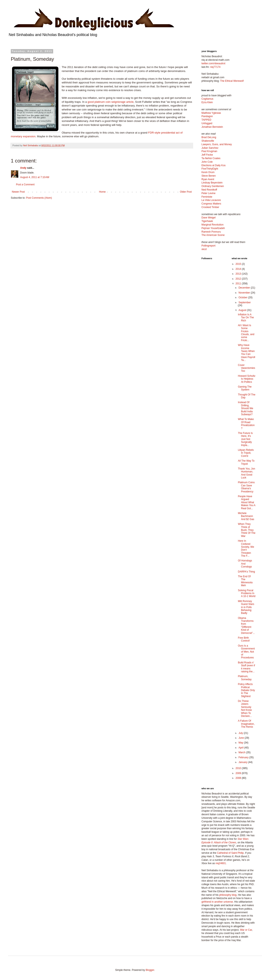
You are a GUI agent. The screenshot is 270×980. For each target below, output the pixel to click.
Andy (23, 168)
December (245, 288)
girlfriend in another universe (217, 902)
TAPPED (206, 120)
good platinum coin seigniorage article (111, 102)
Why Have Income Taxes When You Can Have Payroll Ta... (246, 353)
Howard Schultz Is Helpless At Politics (247, 379)
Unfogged (207, 123)
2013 (239, 274)
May (241, 743)
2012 (239, 279)
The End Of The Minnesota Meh (245, 581)
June (241, 738)
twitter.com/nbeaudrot (213, 63)
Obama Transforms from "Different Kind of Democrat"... (246, 626)
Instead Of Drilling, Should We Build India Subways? (245, 408)
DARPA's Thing (246, 572)
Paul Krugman (209, 151)
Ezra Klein (207, 102)
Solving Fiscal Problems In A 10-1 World (247, 593)
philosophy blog (228, 895)
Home (102, 192)
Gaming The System (245, 388)
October (243, 297)
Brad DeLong (209, 137)
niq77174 (215, 67)
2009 (239, 773)
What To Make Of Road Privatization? (246, 424)
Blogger (150, 970)
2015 (239, 264)
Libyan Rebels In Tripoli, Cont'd (246, 453)
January (243, 762)
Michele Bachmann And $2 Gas (246, 516)
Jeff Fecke (207, 155)
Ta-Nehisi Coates (211, 158)
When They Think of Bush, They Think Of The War (247, 530)
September (245, 302)
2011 (239, 284)
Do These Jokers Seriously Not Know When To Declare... (245, 709)
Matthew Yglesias (211, 113)
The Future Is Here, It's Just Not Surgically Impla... (245, 439)
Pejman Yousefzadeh (213, 228)
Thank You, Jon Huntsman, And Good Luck (246, 473)
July (241, 733)
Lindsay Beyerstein (212, 183)
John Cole (207, 162)
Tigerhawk (207, 221)
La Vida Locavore (211, 200)
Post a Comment (25, 185)
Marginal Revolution (212, 225)
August (243, 310)
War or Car (246, 930)
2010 (239, 768)
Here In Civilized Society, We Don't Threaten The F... (246, 548)
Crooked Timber (210, 207)
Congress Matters (211, 204)
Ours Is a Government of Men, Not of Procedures (246, 652)
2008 (239, 778)
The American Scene (213, 235)
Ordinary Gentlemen (213, 186)
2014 (239, 269)
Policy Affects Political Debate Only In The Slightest (246, 690)
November (245, 293)
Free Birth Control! (244, 639)
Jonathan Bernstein (212, 127)
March (242, 752)
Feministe (207, 197)
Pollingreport (208, 246)
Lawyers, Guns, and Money (217, 144)
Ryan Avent (208, 179)
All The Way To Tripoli (246, 462)
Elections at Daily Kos (214, 165)
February (244, 757)
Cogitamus (207, 99)
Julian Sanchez (210, 148)
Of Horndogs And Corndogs (245, 564)
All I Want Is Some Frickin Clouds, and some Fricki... (246, 333)
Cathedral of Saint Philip (230, 853)
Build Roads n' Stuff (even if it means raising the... (246, 667)
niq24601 (221, 863)
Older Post (186, 192)
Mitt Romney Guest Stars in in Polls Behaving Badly (246, 607)
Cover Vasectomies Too (246, 368)
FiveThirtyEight (210, 169)
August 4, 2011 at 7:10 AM (35, 177)
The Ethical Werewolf (232, 81)
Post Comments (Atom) (39, 198)
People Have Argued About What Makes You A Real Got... (247, 502)
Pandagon (207, 116)
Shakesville (208, 141)
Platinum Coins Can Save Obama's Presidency (246, 487)
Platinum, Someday (245, 678)
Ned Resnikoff (209, 190)
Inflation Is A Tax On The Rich (246, 318)
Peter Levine (208, 193)
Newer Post (18, 192)
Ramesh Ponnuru (211, 232)
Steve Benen (209, 176)
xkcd (204, 249)
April (241, 748)
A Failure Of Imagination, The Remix (246, 724)
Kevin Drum (208, 172)
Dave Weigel (209, 218)
